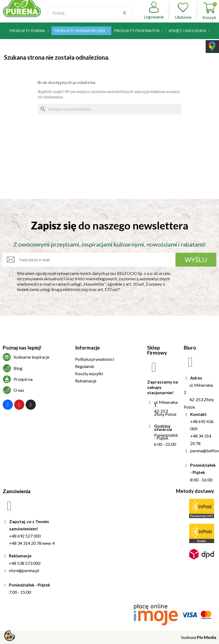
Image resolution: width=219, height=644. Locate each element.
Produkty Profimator (138, 31)
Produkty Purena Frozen (81, 31)
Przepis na (23, 379)
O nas (19, 390)
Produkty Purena (29, 31)
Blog (18, 368)
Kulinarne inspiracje (32, 357)
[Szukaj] (109, 109)
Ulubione (183, 11)
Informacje (87, 348)
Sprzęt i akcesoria (189, 31)
